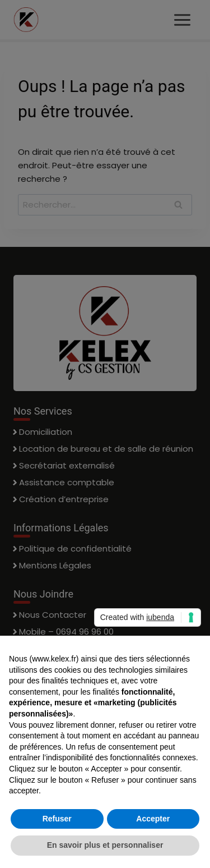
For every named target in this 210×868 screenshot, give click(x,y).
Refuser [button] (57, 819)
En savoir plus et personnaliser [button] (105, 845)
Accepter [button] (153, 819)
